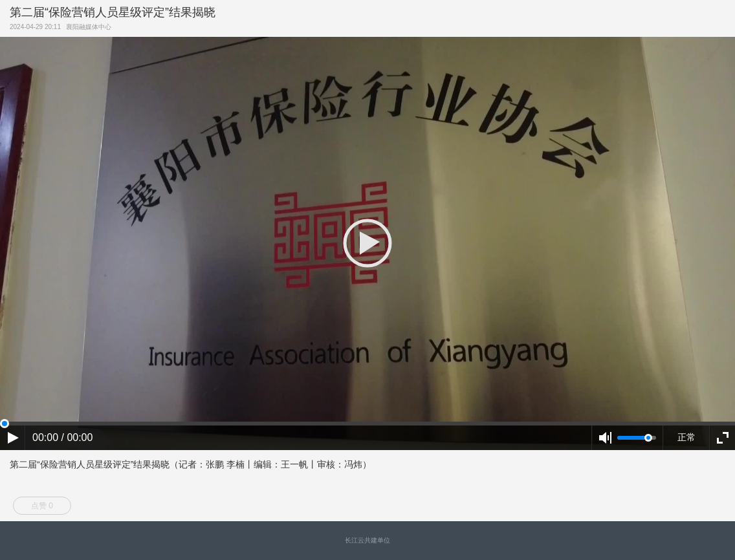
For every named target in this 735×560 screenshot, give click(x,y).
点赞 (42, 506)
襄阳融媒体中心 (91, 27)
